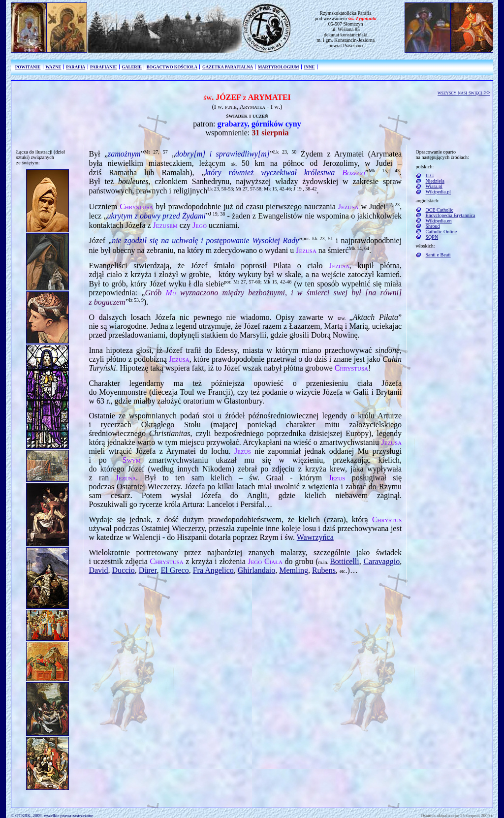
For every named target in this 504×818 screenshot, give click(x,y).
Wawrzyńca (315, 537)
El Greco (174, 570)
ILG (430, 175)
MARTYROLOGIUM (279, 67)
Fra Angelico (213, 570)
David (98, 570)
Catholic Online (441, 232)
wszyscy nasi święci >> (464, 93)
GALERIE (132, 67)
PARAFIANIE (104, 67)
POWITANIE (28, 67)
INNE (309, 67)
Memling (294, 570)
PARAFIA (76, 67)
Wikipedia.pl (439, 192)
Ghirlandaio (256, 570)
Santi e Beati (438, 255)
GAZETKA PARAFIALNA (228, 67)
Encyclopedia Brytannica (451, 215)
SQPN (432, 237)
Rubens (324, 570)
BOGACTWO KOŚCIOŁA (172, 67)
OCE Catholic (440, 210)
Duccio (124, 570)
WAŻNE (53, 67)
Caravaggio (381, 561)
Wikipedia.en (439, 221)
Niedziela (435, 181)
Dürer (148, 570)
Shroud (433, 226)
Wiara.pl (434, 186)
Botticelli (345, 561)
